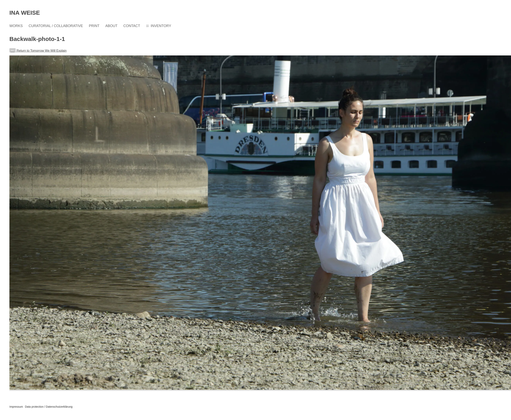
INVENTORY (161, 26)
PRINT (94, 26)
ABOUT (111, 26)
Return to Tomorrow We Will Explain (38, 51)
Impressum (16, 407)
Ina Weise (25, 13)
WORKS (16, 26)
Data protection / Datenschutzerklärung (49, 407)
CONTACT (132, 26)
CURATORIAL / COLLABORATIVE (56, 26)
